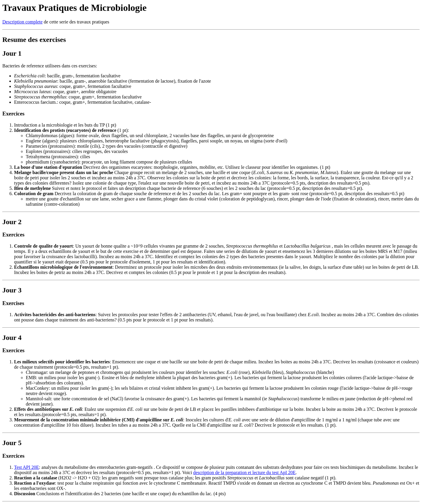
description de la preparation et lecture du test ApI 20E (244, 472)
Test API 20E (27, 467)
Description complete (22, 22)
